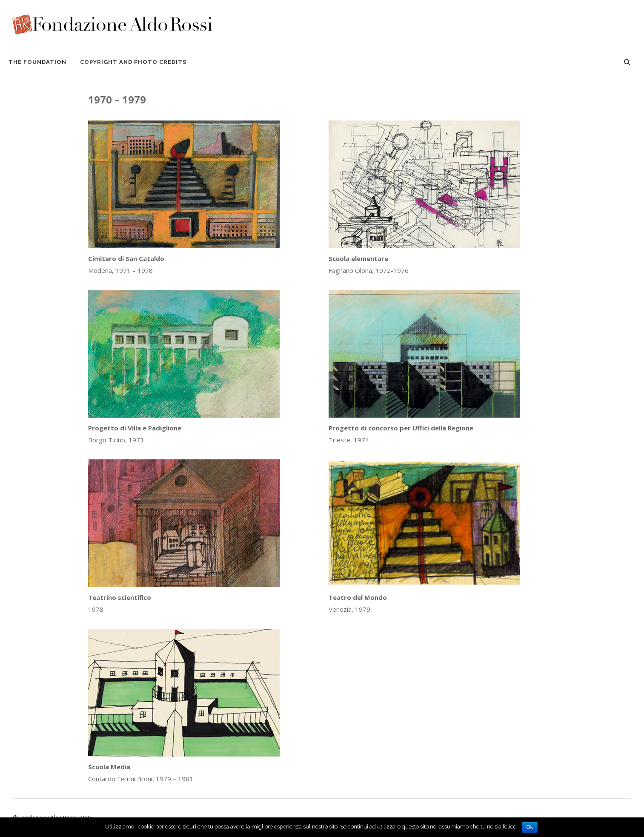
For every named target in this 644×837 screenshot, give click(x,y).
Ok (530, 827)
